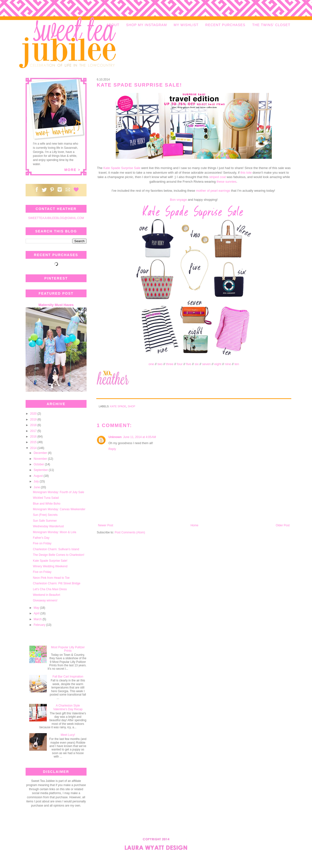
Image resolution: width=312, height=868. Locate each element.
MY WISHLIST (186, 25)
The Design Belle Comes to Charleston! (59, 555)
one (151, 364)
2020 (34, 414)
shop (132, 406)
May (37, 608)
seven (206, 364)
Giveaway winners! (45, 600)
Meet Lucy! (68, 735)
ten (237, 364)
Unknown (115, 437)
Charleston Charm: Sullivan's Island (56, 549)
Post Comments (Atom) (130, 532)
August (39, 476)
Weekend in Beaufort (47, 595)
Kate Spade (118, 406)
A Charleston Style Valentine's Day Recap (68, 707)
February (40, 625)
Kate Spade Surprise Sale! (50, 561)
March (38, 619)
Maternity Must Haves (56, 305)
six (197, 364)
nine (228, 364)
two (160, 364)
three (170, 364)
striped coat (217, 177)
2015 (34, 442)
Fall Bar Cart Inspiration (68, 677)
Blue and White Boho (47, 504)
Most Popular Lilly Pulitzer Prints (68, 649)
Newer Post (106, 525)
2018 (34, 425)
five (189, 364)
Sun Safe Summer (45, 521)
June (37, 487)
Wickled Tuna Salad (46, 498)
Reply (112, 449)
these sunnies (226, 182)
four (180, 364)
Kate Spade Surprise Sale (122, 168)
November (41, 459)
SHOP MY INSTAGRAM (146, 25)
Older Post (283, 525)
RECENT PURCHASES (225, 25)
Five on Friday (42, 543)
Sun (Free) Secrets (45, 515)
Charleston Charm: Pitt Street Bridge (57, 583)
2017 (34, 431)
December (41, 453)
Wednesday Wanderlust (48, 526)
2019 (34, 419)
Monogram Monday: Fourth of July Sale (58, 492)
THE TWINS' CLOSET (271, 25)
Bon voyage (178, 200)
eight (218, 364)
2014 (34, 448)
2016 (34, 437)
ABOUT (113, 25)
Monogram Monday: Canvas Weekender (59, 509)
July (37, 481)
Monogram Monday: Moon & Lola (54, 532)
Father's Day (41, 538)
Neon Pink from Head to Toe (51, 578)
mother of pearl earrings (213, 191)
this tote (246, 173)
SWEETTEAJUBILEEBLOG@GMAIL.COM (56, 218)
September (41, 470)
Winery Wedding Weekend (50, 566)
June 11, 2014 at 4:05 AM (140, 437)
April (37, 613)
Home (195, 525)
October (39, 464)
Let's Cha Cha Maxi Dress (50, 589)
